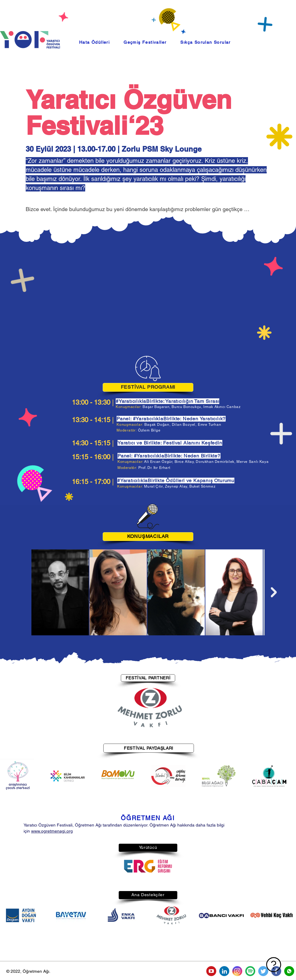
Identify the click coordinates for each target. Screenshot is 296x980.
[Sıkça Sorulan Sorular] (247, 965)
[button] (145, 42)
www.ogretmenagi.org (52, 831)
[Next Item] (274, 592)
